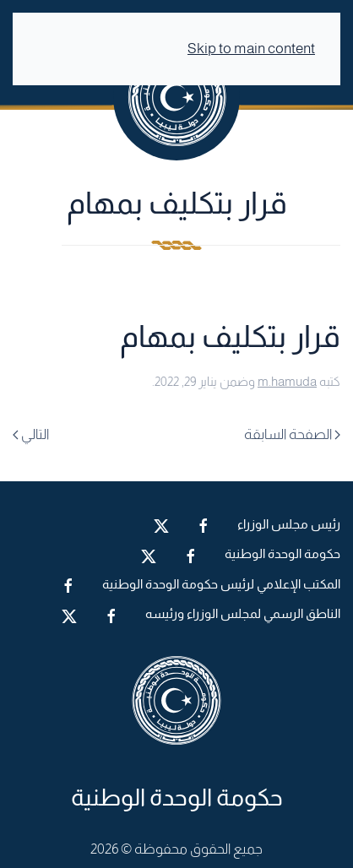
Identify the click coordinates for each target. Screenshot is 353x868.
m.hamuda (287, 381)
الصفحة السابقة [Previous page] (292, 434)
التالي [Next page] (31, 434)
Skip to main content (251, 49)
